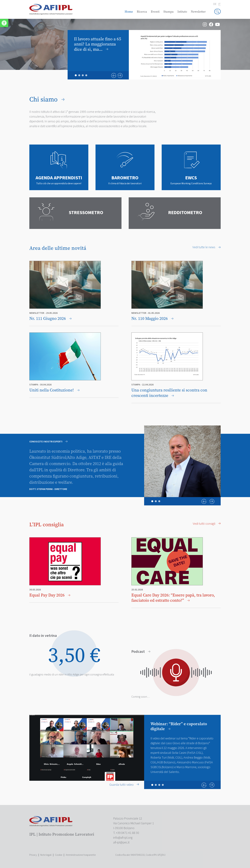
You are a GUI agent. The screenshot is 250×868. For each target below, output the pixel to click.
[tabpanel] (144, 55)
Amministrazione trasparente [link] (81, 855)
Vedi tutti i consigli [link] (207, 524)
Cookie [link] (59, 855)
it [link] (219, 4)
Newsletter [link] (198, 12)
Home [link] (129, 12)
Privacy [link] (33, 855)
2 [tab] (79, 75)
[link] (4, 23)
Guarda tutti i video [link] (124, 785)
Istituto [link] (182, 12)
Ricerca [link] (142, 12)
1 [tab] (76, 75)
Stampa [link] (169, 12)
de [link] (215, 4)
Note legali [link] (46, 855)
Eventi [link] (155, 12)
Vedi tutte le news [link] (207, 247)
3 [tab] (83, 75)
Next (120, 75)
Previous (114, 75)
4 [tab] (86, 75)
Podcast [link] (141, 652)
